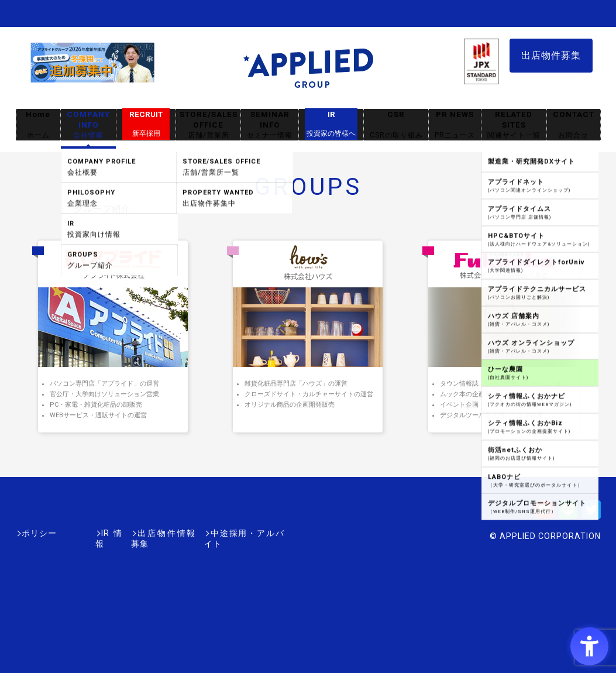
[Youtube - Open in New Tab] (545, 514)
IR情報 (84, 533)
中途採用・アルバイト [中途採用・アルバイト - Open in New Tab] (240, 533)
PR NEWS (455, 125)
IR (331, 124)
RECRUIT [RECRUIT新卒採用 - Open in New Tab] (146, 124)
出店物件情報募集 (147, 533)
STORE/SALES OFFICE (208, 125)
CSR (396, 125)
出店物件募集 (551, 55)
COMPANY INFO (88, 125)
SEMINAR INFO (270, 125)
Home (38, 125)
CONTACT (574, 125)
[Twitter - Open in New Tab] (591, 514)
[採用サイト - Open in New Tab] (93, 77)
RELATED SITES (514, 125)
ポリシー (39, 533)
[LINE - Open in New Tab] (568, 514)
